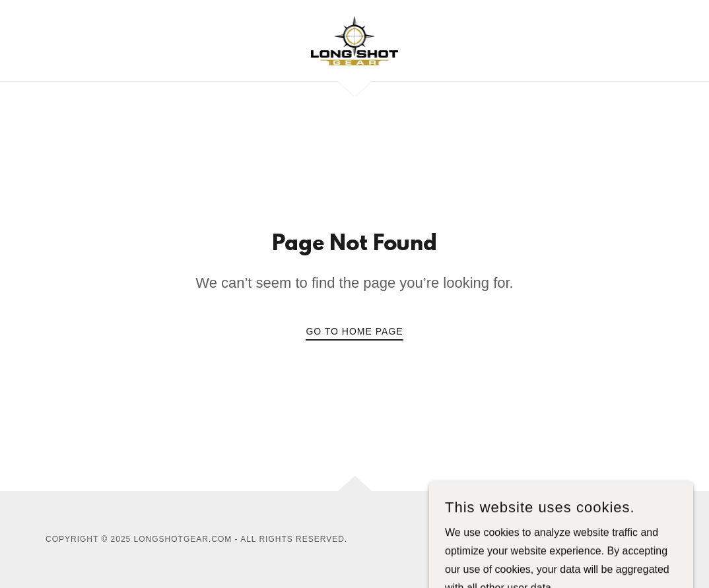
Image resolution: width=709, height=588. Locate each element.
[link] (355, 40)
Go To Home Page (354, 331)
